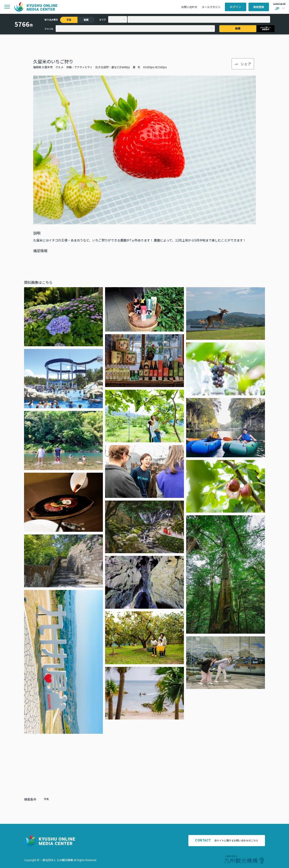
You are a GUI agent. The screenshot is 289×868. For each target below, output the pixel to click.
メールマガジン (211, 7)
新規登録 (259, 7)
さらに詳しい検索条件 (266, 29)
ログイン (236, 7)
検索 (238, 29)
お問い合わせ (189, 7)
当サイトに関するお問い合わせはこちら (227, 840)
